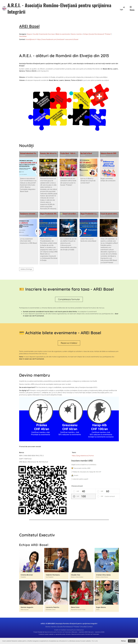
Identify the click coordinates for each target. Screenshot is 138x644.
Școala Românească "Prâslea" (100, 34)
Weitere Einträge (26, 269)
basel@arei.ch (31, 39)
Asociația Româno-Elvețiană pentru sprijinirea (77, 624)
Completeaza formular (69, 299)
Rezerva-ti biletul (69, 343)
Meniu (132, 9)
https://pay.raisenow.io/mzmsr (83, 456)
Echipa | (86, 34)
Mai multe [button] (95, 641)
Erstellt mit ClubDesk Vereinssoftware (65, 630)
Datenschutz (80, 630)
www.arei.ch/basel (72, 39)
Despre (30, 34)
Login (122, 8)
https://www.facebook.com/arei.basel (51, 39)
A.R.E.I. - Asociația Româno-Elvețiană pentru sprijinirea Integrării (59, 8)
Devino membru (77, 34)
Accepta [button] (132, 641)
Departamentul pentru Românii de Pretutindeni (58, 632)
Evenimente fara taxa (47, 34)
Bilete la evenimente (63, 34)
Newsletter (23, 36)
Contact (90, 627)
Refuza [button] (123, 641)
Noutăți (36, 34)
